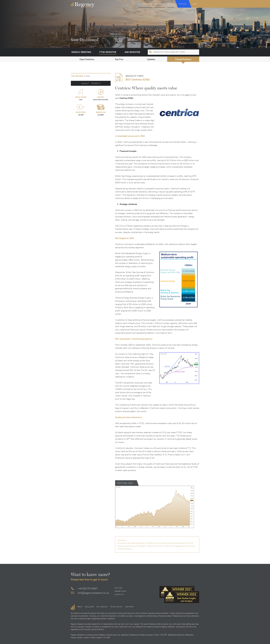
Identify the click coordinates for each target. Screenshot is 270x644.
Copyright (130, 607)
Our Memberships (145, 4)
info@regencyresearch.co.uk (93, 593)
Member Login (120, 591)
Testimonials (160, 4)
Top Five (119, 59)
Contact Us (119, 594)
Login (195, 4)
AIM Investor (132, 52)
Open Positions (87, 59)
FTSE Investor (108, 52)
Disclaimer (89, 607)
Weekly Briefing (81, 52)
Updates (151, 59)
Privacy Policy (116, 607)
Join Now (182, 4)
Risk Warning (102, 607)
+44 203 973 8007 (88, 588)
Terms (80, 607)
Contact (171, 4)
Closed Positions (183, 59)
